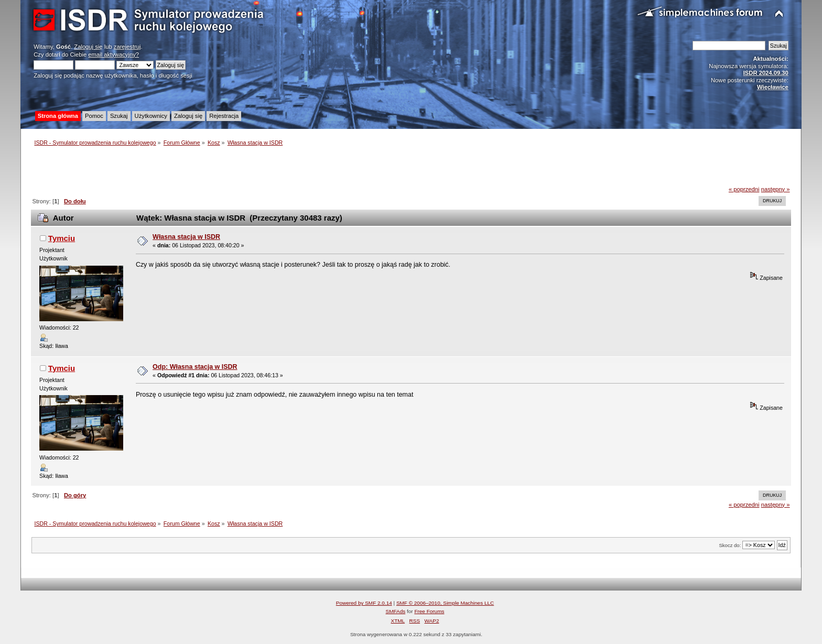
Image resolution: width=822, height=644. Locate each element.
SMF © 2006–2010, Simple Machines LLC (445, 603)
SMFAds (396, 611)
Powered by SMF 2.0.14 (364, 603)
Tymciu (62, 238)
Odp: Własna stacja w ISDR (195, 367)
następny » (776, 189)
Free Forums (429, 611)
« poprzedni (744, 189)
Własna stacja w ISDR (186, 237)
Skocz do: (730, 545)
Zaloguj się (88, 47)
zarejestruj (127, 47)
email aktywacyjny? (113, 54)
